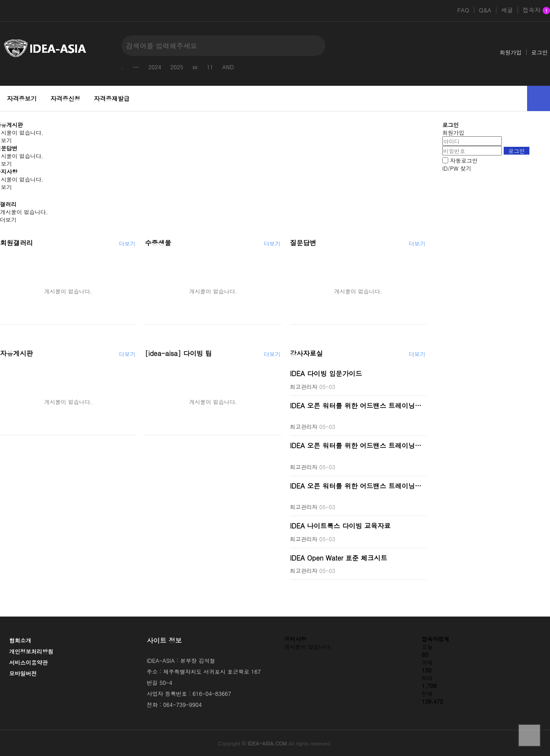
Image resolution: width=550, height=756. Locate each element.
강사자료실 (306, 353)
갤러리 (8, 204)
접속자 (536, 11)
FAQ (463, 10)
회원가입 (511, 52)
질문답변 (303, 243)
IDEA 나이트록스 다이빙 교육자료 (340, 526)
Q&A (485, 10)
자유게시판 (16, 353)
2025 (177, 67)
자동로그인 (464, 160)
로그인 (539, 52)
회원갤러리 (16, 243)
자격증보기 (22, 98)
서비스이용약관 (28, 662)
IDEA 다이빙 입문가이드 (326, 373)
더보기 (8, 220)
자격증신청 (65, 98)
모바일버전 (23, 673)
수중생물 (158, 243)
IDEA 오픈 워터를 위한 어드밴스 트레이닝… (355, 405)
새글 (507, 10)
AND (228, 67)
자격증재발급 (112, 98)
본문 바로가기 (0, 0)
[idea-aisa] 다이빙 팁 (178, 353)
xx (195, 67)
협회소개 (20, 640)
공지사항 (295, 639)
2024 (155, 67)
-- (136, 67)
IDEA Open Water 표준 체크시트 (338, 557)
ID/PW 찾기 (457, 168)
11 (210, 67)
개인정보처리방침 (31, 651)
